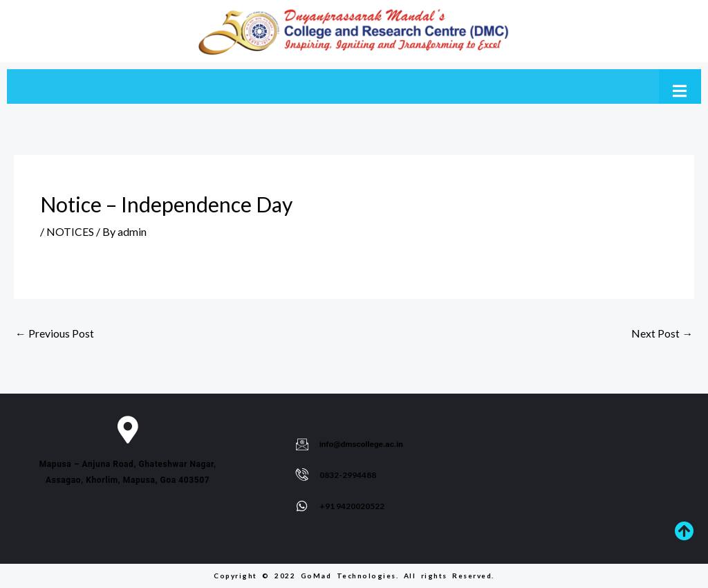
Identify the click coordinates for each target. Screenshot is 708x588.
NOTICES (70, 231)
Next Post (662, 334)
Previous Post (55, 334)
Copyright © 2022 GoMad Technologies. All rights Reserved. (354, 576)
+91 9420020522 (352, 507)
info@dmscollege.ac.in (362, 444)
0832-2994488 (348, 476)
